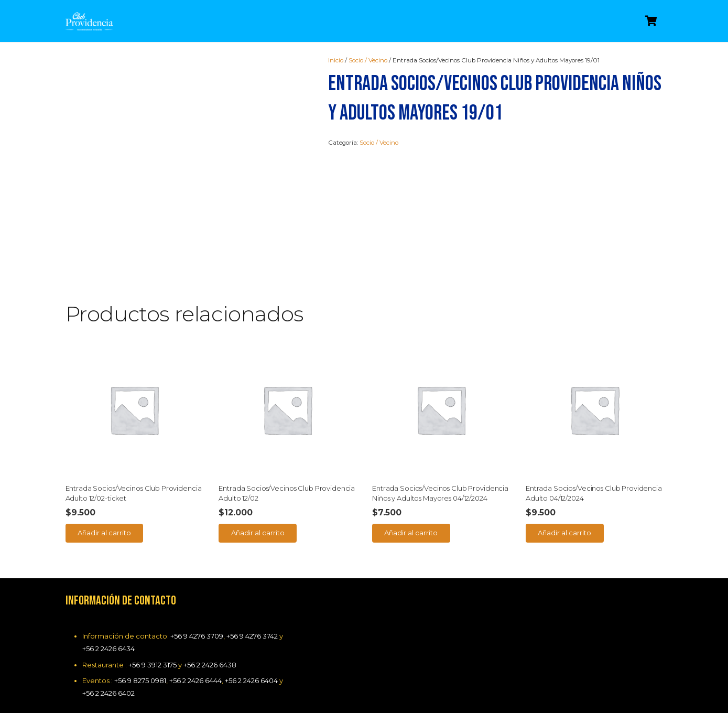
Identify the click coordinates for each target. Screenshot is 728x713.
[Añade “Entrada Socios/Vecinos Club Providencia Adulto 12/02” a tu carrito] (258, 533)
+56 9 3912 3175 (153, 665)
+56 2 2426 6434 (108, 649)
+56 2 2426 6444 (195, 680)
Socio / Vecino (368, 60)
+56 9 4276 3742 (252, 636)
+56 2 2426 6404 (251, 680)
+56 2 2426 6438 (210, 665)
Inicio (336, 60)
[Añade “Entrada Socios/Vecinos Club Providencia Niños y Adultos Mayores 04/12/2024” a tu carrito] (411, 533)
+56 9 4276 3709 (197, 636)
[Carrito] (651, 21)
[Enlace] (90, 21)
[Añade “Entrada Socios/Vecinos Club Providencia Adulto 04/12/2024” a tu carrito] (565, 533)
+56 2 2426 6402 (108, 693)
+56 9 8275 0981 (140, 680)
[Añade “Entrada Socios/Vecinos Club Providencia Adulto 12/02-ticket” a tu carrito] (105, 533)
